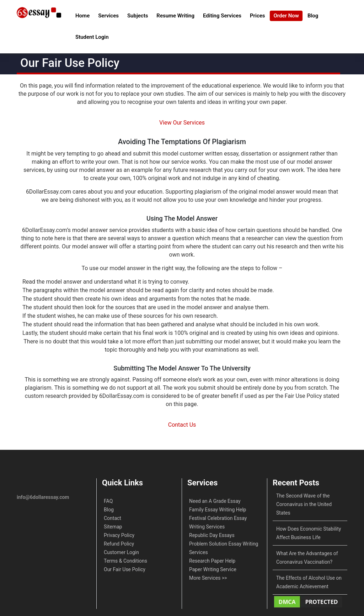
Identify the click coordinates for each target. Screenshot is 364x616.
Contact (113, 518)
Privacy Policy (119, 535)
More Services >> (208, 578)
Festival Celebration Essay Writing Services (218, 522)
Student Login (92, 37)
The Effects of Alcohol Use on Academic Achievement (309, 582)
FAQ (108, 501)
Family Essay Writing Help (218, 510)
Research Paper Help (212, 561)
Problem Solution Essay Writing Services (224, 548)
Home (82, 16)
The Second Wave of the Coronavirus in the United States (304, 504)
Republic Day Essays (212, 535)
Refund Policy (119, 544)
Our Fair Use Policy (125, 569)
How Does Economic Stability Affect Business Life (309, 533)
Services (108, 16)
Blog (313, 16)
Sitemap (113, 527)
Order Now (286, 16)
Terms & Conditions (125, 561)
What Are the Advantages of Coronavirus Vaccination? (307, 558)
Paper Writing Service (213, 569)
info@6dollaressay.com (43, 497)
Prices (258, 16)
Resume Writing (175, 16)
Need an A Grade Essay (215, 501)
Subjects (138, 16)
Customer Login (121, 552)
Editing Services (222, 16)
